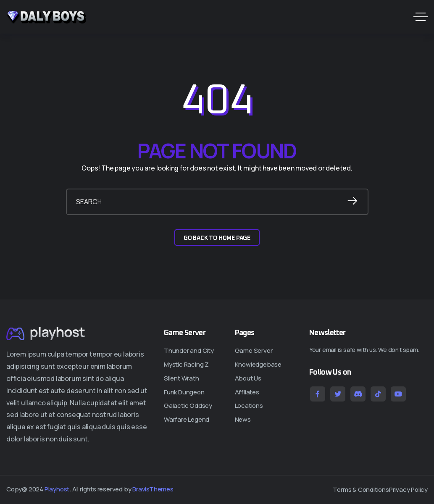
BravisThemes (153, 489)
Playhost (57, 489)
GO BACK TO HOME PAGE (217, 238)
